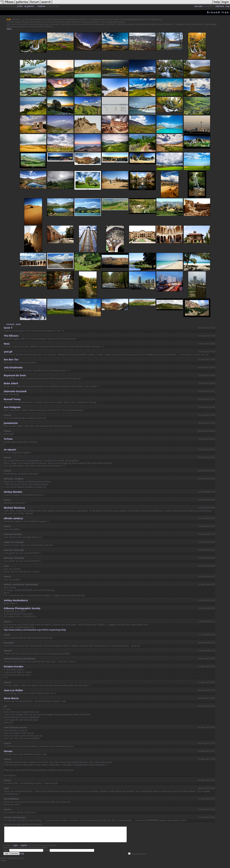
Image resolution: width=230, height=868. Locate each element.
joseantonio (11, 423)
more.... (10, 29)
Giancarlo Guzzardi (15, 391)
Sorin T (8, 328)
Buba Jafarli (11, 383)
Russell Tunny (12, 399)
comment (10, 324)
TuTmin (8, 439)
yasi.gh (8, 352)
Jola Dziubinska (13, 367)
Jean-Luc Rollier (13, 690)
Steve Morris (11, 698)
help (22, 857)
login (15, 848)
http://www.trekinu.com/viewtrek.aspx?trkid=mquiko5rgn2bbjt (35, 630)
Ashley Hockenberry (16, 600)
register (24, 848)
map (228, 6)
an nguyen (10, 449)
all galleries (29, 6)
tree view (199, 6)
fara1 (7, 344)
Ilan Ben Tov (11, 359)
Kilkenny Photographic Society (22, 608)
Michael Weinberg (14, 508)
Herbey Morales (13, 492)
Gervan (8, 751)
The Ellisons (11, 336)
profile (20, 6)
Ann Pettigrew (12, 407)
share (18, 324)
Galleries (41, 6)
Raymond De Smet (15, 375)
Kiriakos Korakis (14, 666)
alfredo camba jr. (14, 518)
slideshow (220, 6)
